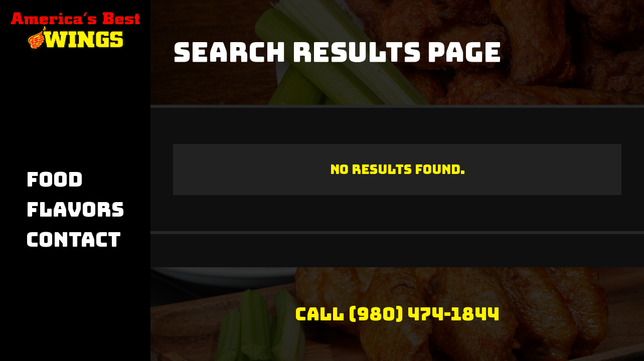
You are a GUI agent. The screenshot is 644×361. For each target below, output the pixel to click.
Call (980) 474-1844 (397, 314)
